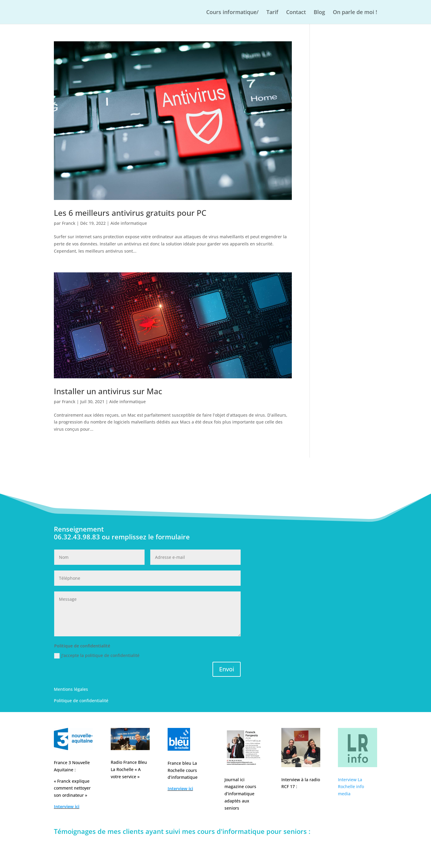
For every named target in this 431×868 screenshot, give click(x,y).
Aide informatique (129, 223)
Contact (296, 13)
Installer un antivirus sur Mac (108, 391)
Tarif (272, 13)
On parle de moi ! (355, 13)
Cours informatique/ (232, 13)
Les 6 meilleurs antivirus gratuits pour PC (130, 213)
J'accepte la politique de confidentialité (97, 655)
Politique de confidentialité (81, 701)
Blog (319, 13)
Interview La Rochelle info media (351, 787)
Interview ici (67, 806)
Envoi (227, 669)
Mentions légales (71, 689)
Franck (69, 223)
